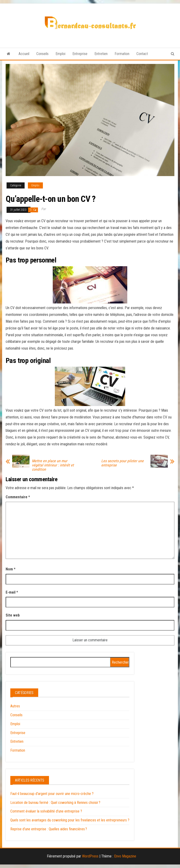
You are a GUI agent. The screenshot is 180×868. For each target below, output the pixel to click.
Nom (11, 569)
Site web (13, 615)
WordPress (90, 856)
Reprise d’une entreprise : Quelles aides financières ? (49, 829)
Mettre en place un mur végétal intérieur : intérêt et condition (53, 465)
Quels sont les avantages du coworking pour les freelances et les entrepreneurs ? (70, 820)
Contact (142, 54)
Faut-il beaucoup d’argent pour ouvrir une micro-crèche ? (52, 794)
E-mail (12, 592)
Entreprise (80, 54)
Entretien (101, 54)
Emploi (60, 54)
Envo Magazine (125, 856)
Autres (15, 706)
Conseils (42, 54)
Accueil (24, 54)
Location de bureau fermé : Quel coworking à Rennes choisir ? (55, 803)
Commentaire (18, 497)
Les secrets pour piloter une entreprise (122, 463)
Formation (122, 54)
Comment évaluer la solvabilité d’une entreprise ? (46, 811)
